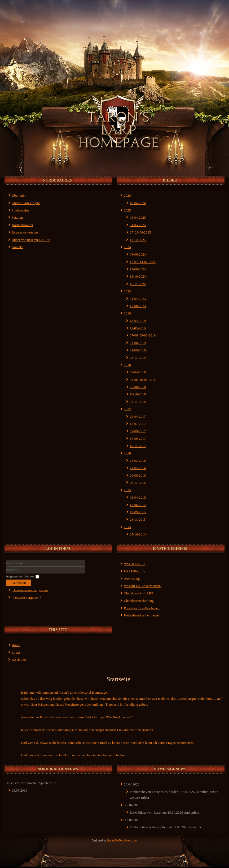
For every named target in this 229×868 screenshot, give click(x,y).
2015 (127, 490)
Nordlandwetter (23, 225)
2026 (127, 195)
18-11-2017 (138, 446)
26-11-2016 (138, 483)
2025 (127, 210)
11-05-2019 (138, 328)
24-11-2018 (138, 402)
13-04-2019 (138, 321)
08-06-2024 (138, 254)
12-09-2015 (138, 512)
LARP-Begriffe (135, 571)
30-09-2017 (138, 439)
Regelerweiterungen (26, 232)
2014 (127, 527)
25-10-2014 (138, 534)
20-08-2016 (138, 475)
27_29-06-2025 (140, 232)
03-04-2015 (138, 497)
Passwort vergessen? (27, 597)
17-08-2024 (138, 269)
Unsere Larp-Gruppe (26, 203)
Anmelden (19, 583)
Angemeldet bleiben (20, 576)
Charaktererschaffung (139, 601)
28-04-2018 (138, 372)
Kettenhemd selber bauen (141, 615)
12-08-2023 (138, 306)
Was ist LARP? (134, 564)
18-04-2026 (138, 203)
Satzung (17, 217)
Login (16, 652)
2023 (127, 291)
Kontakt (17, 247)
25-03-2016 (138, 461)
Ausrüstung (132, 579)
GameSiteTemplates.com (122, 841)
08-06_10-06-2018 (143, 380)
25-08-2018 (138, 387)
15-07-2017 (138, 424)
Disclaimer (19, 660)
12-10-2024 (138, 276)
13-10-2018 (138, 394)
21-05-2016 (138, 468)
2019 (127, 313)
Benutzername (6, 567)
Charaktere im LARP (138, 593)
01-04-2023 (138, 299)
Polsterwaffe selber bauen (142, 608)
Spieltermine (20, 210)
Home (16, 645)
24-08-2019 (138, 343)
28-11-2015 (138, 519)
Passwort (6, 574)
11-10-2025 (138, 240)
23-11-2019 (138, 358)
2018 (127, 365)
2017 (127, 409)
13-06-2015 (138, 505)
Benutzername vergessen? (30, 590)
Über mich (19, 195)
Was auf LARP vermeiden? (143, 586)
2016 (127, 453)
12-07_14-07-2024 (143, 262)
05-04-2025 (138, 217)
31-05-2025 (138, 225)
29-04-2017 (138, 416)
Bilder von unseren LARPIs (31, 240)
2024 (127, 247)
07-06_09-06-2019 (143, 335)
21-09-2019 (138, 350)
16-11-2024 (138, 284)
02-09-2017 (138, 431)
